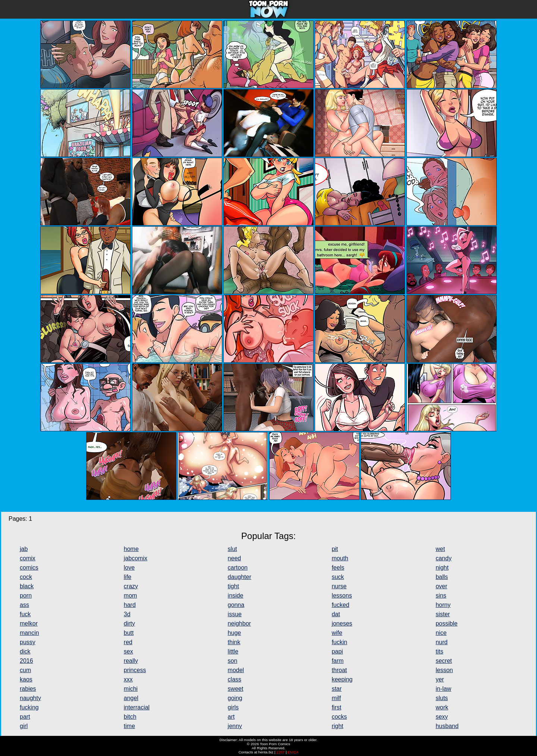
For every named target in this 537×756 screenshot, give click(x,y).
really (131, 661)
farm (337, 661)
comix (28, 558)
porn (26, 596)
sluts (442, 698)
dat (336, 614)
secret (444, 661)
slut (233, 549)
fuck (25, 614)
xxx (128, 679)
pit (335, 549)
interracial (137, 707)
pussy (28, 642)
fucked (340, 605)
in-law (443, 689)
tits (439, 651)
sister (443, 614)
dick (25, 651)
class (235, 679)
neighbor (239, 623)
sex (128, 651)
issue (235, 614)
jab (24, 549)
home (131, 549)
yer (440, 679)
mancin (29, 633)
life (128, 577)
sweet (236, 689)
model (236, 670)
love (129, 568)
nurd (442, 642)
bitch (130, 717)
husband (447, 726)
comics (29, 568)
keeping (342, 679)
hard (130, 605)
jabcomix (136, 558)
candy (444, 558)
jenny (235, 726)
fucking (29, 707)
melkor (29, 623)
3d (127, 614)
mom (131, 596)
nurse (339, 586)
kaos (26, 679)
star (337, 689)
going (235, 698)
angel (131, 698)
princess (135, 670)
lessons (342, 596)
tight (233, 586)
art (231, 717)
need (235, 558)
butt (129, 633)
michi (131, 689)
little (233, 651)
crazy (131, 586)
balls (442, 577)
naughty (30, 698)
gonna (236, 605)
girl (24, 726)
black (27, 586)
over (441, 586)
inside (236, 596)
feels (338, 568)
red (128, 642)
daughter (240, 577)
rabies (28, 689)
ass (24, 605)
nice (441, 633)
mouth (340, 558)
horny (443, 605)
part (25, 717)
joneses (342, 623)
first (336, 707)
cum (25, 670)
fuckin (339, 642)
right (337, 726)
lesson (444, 670)
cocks (339, 717)
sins (441, 596)
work (442, 707)
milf (336, 698)
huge (235, 633)
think (234, 642)
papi (337, 651)
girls (233, 707)
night (442, 568)
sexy (442, 717)
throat (339, 670)
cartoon (238, 568)
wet (440, 549)
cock (26, 577)
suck (338, 577)
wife (337, 633)
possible (447, 623)
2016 (26, 661)
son (233, 661)
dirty (129, 623)
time (129, 726)
